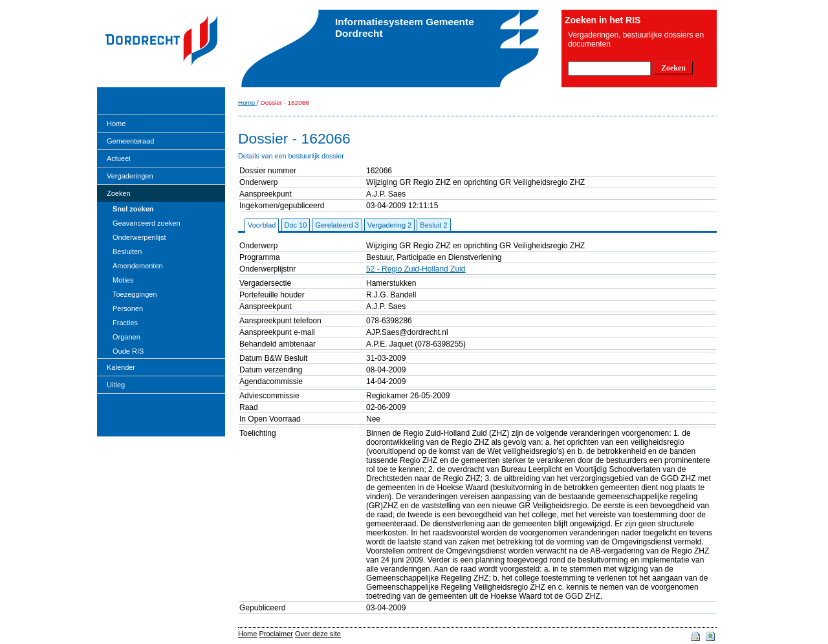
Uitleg (116, 385)
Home (116, 123)
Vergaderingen (130, 176)
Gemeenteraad (130, 141)
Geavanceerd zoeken (147, 223)
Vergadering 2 (390, 225)
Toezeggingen (135, 294)
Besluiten (127, 252)
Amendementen (138, 266)
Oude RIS (128, 351)
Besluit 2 (433, 225)
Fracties (125, 323)
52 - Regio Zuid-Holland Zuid (416, 269)
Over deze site (318, 634)
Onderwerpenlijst (139, 237)
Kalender (121, 367)
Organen (126, 337)
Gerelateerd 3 (337, 225)
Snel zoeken (133, 209)
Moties (123, 280)
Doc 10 (296, 225)
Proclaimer (276, 634)
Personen (128, 308)
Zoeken (119, 193)
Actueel (119, 158)
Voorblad (262, 225)
